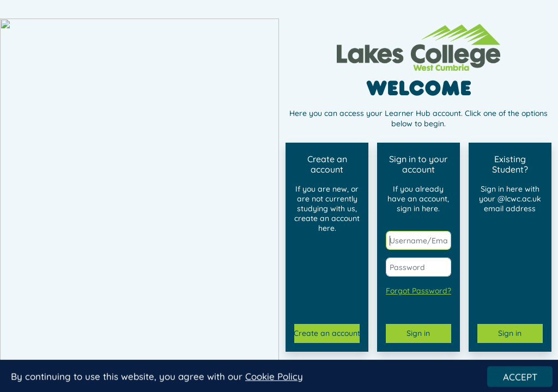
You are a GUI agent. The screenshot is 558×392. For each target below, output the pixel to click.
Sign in (418, 333)
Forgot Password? (418, 291)
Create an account (327, 333)
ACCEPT (520, 380)
